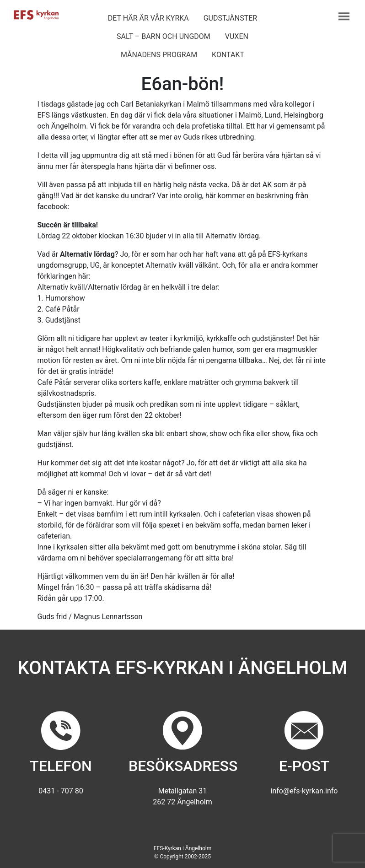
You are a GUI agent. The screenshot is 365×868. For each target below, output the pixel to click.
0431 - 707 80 (61, 791)
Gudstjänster (230, 18)
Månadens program (159, 55)
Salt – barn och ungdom (164, 36)
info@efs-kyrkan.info (304, 791)
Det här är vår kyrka (148, 18)
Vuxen (237, 36)
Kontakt (228, 55)
